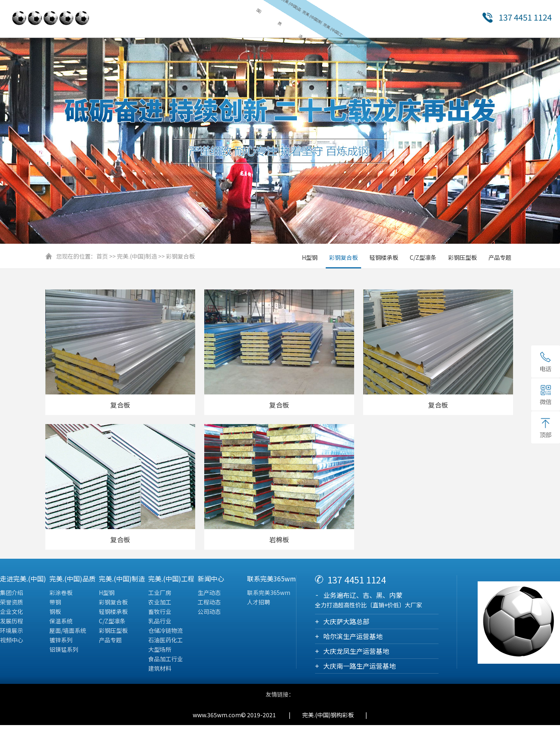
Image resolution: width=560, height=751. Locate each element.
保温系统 (61, 622)
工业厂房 (160, 594)
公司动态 (209, 613)
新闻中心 (348, 44)
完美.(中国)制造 (137, 257)
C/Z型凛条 (423, 259)
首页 (102, 257)
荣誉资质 (12, 603)
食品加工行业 (166, 660)
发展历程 (12, 622)
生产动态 (209, 594)
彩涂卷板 (61, 594)
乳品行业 (160, 622)
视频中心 (12, 641)
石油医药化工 (166, 641)
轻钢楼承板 (384, 259)
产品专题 (500, 259)
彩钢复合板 (180, 257)
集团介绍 (12, 594)
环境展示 (12, 632)
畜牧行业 (160, 613)
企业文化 (12, 613)
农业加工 (160, 603)
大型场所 (160, 651)
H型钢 (310, 259)
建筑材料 (160, 669)
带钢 (55, 603)
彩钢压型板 (462, 259)
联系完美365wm (269, 594)
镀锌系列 (61, 641)
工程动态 (209, 603)
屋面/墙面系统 (68, 632)
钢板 (55, 613)
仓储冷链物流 (166, 632)
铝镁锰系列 (64, 651)
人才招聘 (259, 603)
